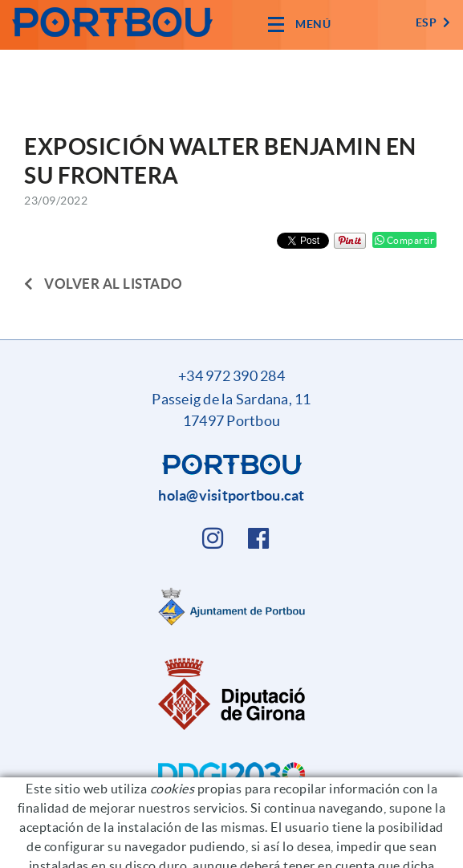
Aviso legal (250, 848)
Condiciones (323, 848)
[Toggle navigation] (299, 24)
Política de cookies (158, 848)
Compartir (405, 240)
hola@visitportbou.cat (231, 495)
